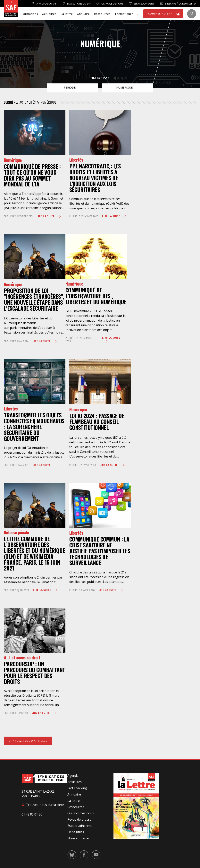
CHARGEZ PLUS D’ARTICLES (28, 741)
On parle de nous (110, 4)
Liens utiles (76, 832)
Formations (30, 14)
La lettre (67, 14)
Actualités (49, 14)
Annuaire (83, 14)
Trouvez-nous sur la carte (43, 805)
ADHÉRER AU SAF (164, 14)
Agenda (73, 776)
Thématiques (127, 14)
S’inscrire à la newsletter (178, 4)
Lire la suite (49, 216)
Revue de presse (79, 819)
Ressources (102, 14)
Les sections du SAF (76, 4)
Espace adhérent (80, 826)
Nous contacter (79, 838)
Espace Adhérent (142, 4)
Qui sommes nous (81, 813)
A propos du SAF (44, 4)
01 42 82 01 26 (32, 814)
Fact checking (77, 788)
